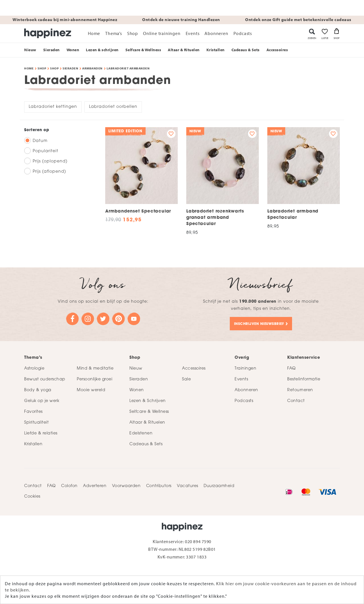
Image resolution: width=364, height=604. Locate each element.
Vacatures (188, 486)
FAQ (51, 486)
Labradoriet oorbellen (113, 107)
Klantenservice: (169, 541)
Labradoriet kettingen (53, 107)
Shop (42, 68)
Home (29, 68)
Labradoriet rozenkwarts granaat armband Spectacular (215, 218)
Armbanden (92, 68)
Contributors (159, 486)
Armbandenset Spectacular (138, 212)
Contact (33, 486)
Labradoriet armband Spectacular (293, 215)
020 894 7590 (198, 541)
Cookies (32, 497)
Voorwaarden (126, 486)
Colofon (69, 486)
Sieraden (70, 68)
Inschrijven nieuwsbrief (259, 324)
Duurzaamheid (219, 486)
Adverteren (95, 486)
